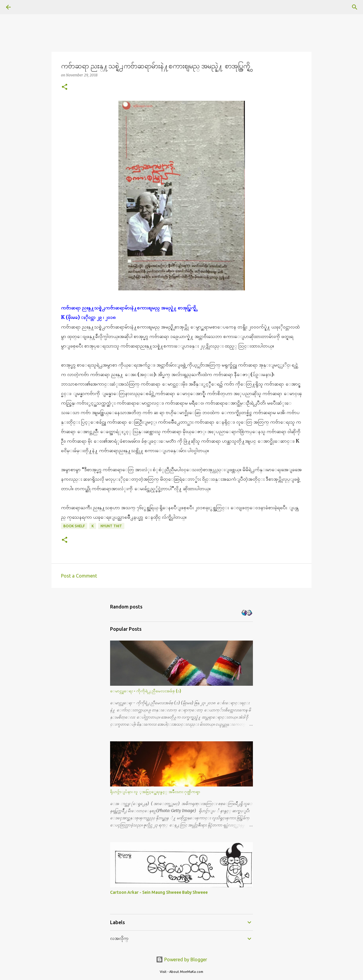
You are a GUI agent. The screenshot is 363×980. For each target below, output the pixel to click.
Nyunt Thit (111, 526)
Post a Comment (79, 576)
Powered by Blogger (181, 959)
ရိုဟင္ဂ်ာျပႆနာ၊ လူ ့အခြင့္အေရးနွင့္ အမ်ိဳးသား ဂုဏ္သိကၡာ (155, 792)
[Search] (25, 7)
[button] (65, 87)
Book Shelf (74, 526)
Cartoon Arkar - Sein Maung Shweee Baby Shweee (159, 892)
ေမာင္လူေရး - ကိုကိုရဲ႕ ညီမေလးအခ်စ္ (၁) (146, 691)
